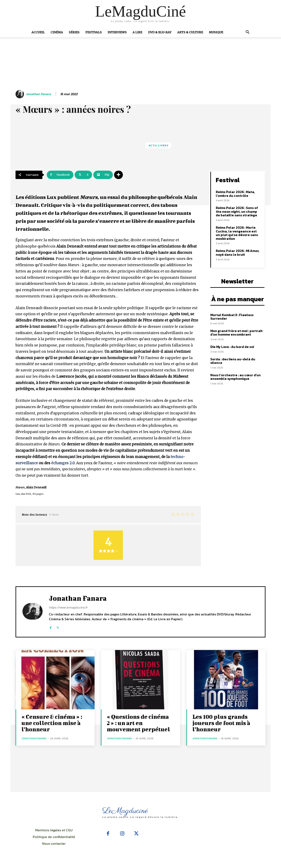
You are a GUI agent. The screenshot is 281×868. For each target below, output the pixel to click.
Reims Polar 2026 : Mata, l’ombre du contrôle (235, 194)
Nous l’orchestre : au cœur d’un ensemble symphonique (235, 377)
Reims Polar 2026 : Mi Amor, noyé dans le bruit (238, 253)
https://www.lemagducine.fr (68, 607)
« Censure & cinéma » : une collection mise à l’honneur (52, 723)
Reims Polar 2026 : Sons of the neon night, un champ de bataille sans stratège (237, 211)
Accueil (38, 32)
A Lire (137, 32)
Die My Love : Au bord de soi (232, 347)
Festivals (94, 32)
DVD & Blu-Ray (160, 32)
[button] (247, 32)
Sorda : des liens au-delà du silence (233, 361)
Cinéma (57, 32)
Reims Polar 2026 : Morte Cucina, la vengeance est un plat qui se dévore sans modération (237, 233)
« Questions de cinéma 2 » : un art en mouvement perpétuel (138, 723)
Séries (74, 32)
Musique (216, 32)
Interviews (117, 32)
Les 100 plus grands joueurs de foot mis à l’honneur (221, 723)
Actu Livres (159, 145)
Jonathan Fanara (38, 94)
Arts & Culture (190, 32)
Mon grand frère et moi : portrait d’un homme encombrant (236, 333)
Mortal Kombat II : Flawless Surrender (232, 317)
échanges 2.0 (63, 463)
